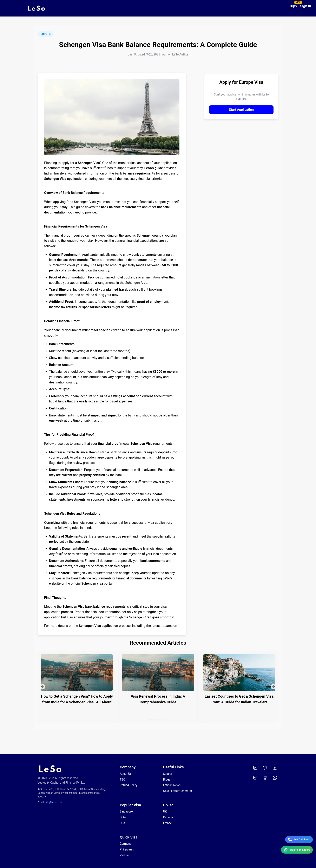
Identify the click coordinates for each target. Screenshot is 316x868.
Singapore (126, 811)
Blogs (167, 780)
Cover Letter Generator (178, 791)
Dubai (124, 817)
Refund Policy (129, 785)
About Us (126, 774)
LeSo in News (172, 785)
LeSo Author (180, 54)
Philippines (127, 849)
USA (123, 823)
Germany (126, 844)
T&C (123, 780)
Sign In (306, 6)
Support (168, 774)
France (167, 823)
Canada (168, 817)
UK (165, 811)
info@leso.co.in (54, 802)
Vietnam (125, 855)
